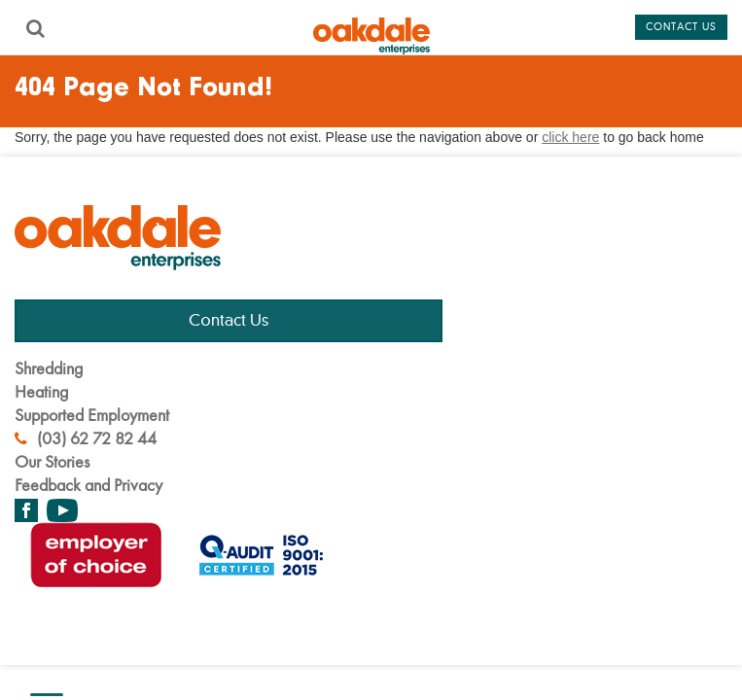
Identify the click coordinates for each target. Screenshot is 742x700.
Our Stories (52, 461)
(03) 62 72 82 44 (86, 438)
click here (570, 137)
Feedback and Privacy (88, 485)
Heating (41, 391)
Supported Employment (92, 415)
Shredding (49, 368)
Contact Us (229, 321)
